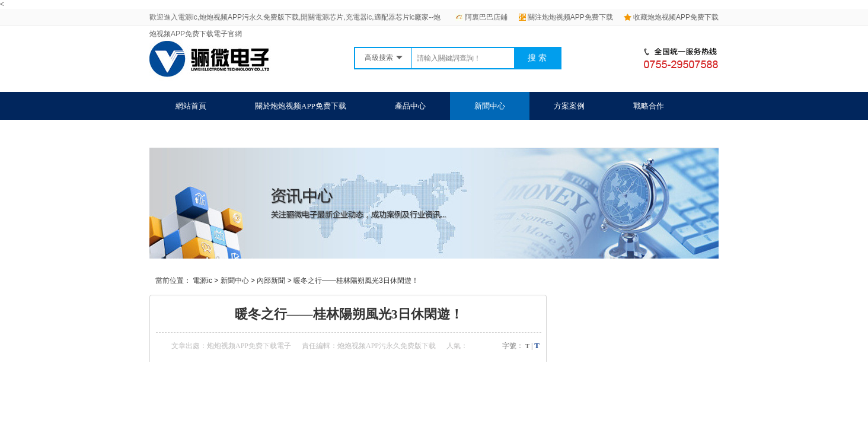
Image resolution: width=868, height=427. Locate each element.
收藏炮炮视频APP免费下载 (671, 17)
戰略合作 (649, 106)
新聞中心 (490, 106)
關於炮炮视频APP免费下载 (301, 106)
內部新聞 (271, 281)
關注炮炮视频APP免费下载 (566, 17)
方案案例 (569, 106)
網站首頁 (191, 106)
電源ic (202, 281)
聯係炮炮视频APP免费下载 (221, 134)
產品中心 (410, 106)
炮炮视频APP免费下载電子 (249, 346)
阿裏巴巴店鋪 (481, 17)
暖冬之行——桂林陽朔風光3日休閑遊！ (356, 281)
